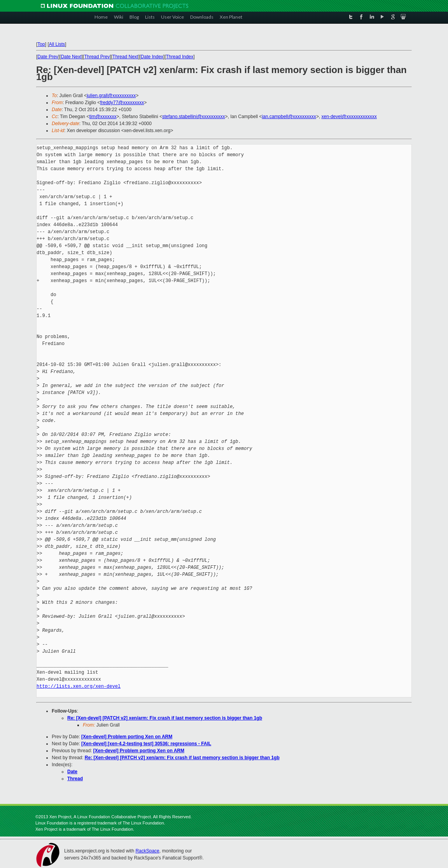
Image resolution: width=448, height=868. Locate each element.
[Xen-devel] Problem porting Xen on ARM (127, 737)
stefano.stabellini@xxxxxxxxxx (194, 117)
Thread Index (180, 57)
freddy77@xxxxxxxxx (122, 103)
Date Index (152, 57)
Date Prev (48, 57)
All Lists (57, 44)
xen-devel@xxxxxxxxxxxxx (349, 117)
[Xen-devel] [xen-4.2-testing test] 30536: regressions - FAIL (146, 744)
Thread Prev (97, 57)
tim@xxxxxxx (103, 117)
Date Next (71, 57)
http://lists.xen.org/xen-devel (79, 686)
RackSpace (147, 851)
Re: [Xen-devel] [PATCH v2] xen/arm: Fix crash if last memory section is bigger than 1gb (165, 718)
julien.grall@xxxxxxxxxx (111, 96)
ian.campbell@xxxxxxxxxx (289, 117)
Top (41, 44)
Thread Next (125, 57)
